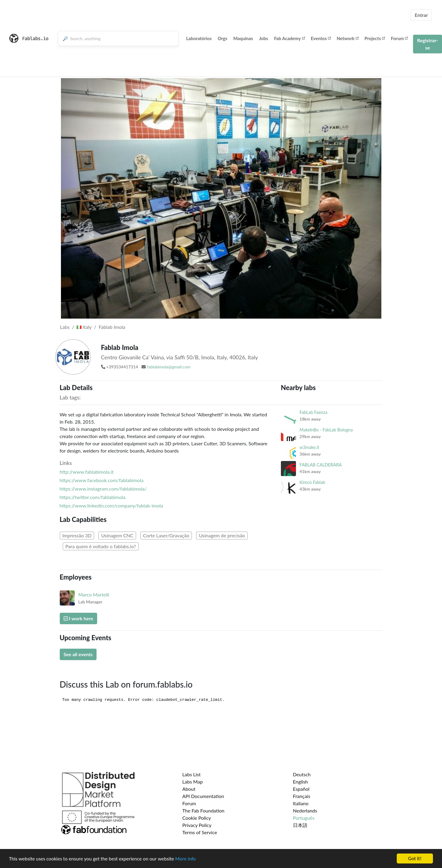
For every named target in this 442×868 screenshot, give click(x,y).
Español (301, 789)
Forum (399, 38)
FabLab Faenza (313, 412)
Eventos (321, 38)
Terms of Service (200, 832)
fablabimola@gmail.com (169, 367)
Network (348, 38)
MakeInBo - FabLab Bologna (326, 430)
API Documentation (203, 796)
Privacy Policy (197, 825)
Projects (375, 38)
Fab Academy (289, 38)
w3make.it (309, 447)
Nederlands (305, 811)
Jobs (263, 38)
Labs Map (192, 782)
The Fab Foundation (203, 811)
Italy (84, 327)
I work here (78, 618)
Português (304, 818)
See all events (78, 654)
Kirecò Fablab (312, 482)
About (189, 789)
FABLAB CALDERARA (321, 465)
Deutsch (302, 774)
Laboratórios (199, 38)
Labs (65, 327)
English (300, 782)
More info (186, 859)
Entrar (421, 15)
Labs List (191, 774)
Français (302, 796)
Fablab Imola (112, 327)
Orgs (222, 38)
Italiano (301, 803)
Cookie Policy (197, 818)
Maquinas (243, 38)
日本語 (300, 825)
